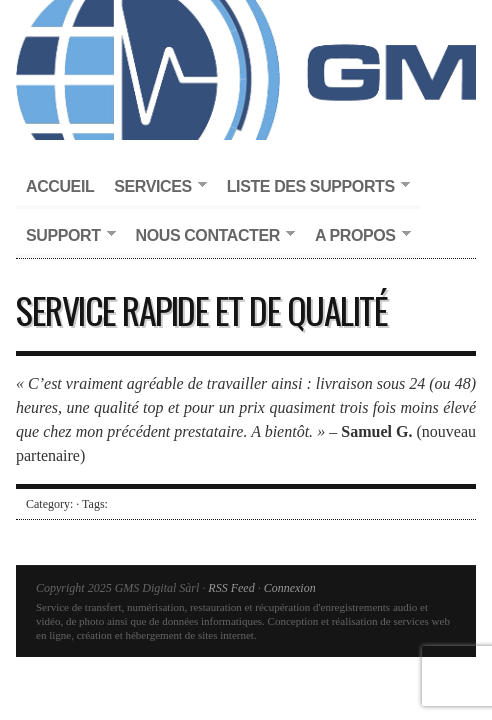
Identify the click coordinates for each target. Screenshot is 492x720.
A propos (358, 236)
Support (66, 236)
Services (155, 187)
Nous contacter (210, 236)
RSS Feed (231, 588)
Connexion (290, 588)
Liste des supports (313, 187)
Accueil (60, 186)
